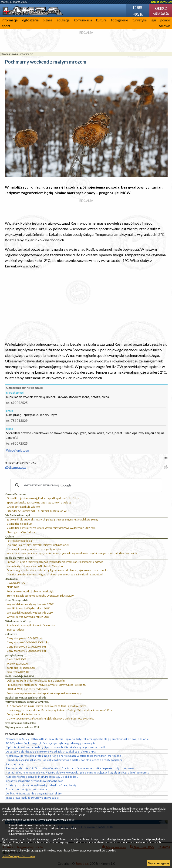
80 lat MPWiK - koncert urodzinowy (27, 689)
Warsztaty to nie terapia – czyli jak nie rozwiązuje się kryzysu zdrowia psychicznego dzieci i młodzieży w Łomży (72, 553)
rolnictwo (11, 634)
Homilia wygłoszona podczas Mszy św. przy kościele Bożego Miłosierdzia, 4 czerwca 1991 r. (60, 710)
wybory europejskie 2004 (20, 723)
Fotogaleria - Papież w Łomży (23, 714)
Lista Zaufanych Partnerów (18, 856)
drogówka (12, 579)
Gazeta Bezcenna (16, 494)
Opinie (10, 536)
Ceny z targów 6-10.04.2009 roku (26, 638)
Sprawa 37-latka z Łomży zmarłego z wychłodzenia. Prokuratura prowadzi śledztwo (55, 562)
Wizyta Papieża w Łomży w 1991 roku (27, 702)
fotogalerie (120, 20)
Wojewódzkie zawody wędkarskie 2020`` (30, 604)
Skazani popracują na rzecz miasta (26, 789)
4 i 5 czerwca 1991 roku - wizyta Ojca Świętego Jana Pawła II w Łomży (46, 706)
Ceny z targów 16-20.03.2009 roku (26, 651)
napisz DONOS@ (162, 2)
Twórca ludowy (16, 630)
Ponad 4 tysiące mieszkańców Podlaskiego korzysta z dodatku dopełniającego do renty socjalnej (64, 760)
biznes (48, 20)
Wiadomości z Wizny (18, 621)
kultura (101, 20)
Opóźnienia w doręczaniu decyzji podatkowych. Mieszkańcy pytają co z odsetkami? (56, 747)
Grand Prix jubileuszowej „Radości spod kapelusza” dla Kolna (43, 498)
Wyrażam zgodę (159, 863)
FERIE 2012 (13, 587)
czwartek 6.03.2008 (18, 672)
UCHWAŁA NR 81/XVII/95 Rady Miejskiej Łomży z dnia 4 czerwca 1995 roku (51, 718)
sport (6, 26)
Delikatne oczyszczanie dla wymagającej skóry (34, 793)
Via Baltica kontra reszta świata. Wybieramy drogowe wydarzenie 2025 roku (52, 528)
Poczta (138, 14)
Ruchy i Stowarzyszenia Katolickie (26, 697)
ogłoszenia (30, 20)
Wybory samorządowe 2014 (22, 727)
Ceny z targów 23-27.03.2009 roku (26, 647)
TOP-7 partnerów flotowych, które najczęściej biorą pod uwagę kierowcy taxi (52, 743)
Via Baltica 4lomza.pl (18, 515)
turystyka (140, 20)
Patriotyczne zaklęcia (19, 541)
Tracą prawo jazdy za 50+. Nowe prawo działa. (32, 798)
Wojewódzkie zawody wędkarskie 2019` (30, 613)
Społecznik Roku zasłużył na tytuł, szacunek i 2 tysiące (39, 502)
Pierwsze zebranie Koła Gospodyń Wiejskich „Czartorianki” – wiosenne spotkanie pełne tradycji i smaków (70, 768)
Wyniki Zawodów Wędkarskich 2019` (28, 608)
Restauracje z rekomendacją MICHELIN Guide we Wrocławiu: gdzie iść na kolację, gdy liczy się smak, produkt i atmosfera (78, 772)
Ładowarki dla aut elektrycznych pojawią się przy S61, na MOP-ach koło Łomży (52, 519)
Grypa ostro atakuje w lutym (23, 507)
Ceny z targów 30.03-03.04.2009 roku (28, 642)
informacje (10, 20)
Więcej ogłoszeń (17, 450)
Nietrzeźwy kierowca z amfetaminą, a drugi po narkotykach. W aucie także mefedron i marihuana (63, 756)
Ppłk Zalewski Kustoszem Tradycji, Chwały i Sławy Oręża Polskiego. (46, 685)
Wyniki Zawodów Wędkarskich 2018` (28, 617)
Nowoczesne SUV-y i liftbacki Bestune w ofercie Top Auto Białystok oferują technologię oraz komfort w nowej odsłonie (77, 739)
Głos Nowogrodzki (17, 600)
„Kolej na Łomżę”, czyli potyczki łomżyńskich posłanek (38, 545)
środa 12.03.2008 (16, 659)
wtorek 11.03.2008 (17, 664)
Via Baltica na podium (20, 524)
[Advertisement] (86, 305)
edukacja (63, 20)
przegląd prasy (14, 655)
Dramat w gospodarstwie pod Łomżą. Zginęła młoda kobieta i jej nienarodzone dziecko (57, 570)
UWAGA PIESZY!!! (17, 583)
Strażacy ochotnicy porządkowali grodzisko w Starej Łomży (41, 785)
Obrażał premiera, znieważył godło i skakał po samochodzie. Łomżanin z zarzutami (55, 574)
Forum (138, 7)
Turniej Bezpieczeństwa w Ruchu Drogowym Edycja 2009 (40, 596)
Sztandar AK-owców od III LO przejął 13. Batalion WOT (38, 511)
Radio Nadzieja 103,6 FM (20, 676)
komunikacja (83, 20)
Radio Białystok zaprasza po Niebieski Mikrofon (35, 566)
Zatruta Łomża (14, 764)
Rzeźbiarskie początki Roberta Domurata (31, 625)
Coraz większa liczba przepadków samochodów (34, 781)
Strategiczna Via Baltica (21, 532)
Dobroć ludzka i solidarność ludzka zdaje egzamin (36, 681)
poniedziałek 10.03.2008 (21, 668)
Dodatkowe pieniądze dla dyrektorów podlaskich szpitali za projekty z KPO (51, 751)
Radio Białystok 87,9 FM (19, 558)
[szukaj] (86, 485)
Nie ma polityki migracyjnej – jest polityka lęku (34, 549)
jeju (153, 20)
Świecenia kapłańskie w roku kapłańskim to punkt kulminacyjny (44, 693)
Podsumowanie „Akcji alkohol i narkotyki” (31, 591)
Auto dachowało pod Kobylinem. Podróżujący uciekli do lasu (42, 777)
